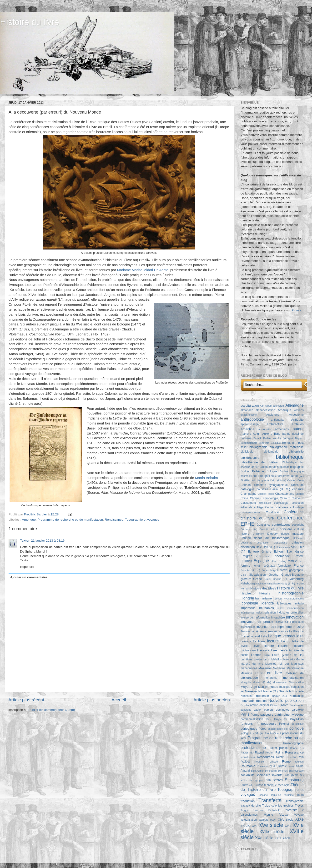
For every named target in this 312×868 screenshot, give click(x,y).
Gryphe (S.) (280, 579)
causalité (262, 489)
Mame (300, 659)
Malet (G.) (289, 659)
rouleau (299, 762)
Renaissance (114, 520)
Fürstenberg (269, 570)
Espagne (261, 561)
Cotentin (264, 529)
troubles (289, 806)
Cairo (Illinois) (278, 480)
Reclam (270, 753)
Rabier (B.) (247, 753)
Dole (259, 547)
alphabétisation (265, 410)
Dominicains (283, 547)
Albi (262, 406)
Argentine (247, 429)
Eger (290, 552)
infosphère (278, 618)
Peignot (284, 724)
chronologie (270, 498)
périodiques (249, 729)
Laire (264, 636)
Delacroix (298, 538)
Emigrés (247, 556)
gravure (246, 579)
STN (268, 780)
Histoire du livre (30, 22)
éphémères (262, 556)
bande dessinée (293, 434)
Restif (280, 757)
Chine (244, 498)
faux (301, 561)
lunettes (258, 659)
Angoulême (296, 415)
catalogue (248, 489)
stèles (244, 780)
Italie (300, 626)
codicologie (281, 503)
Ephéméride (281, 556)
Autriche (246, 434)
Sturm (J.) (247, 785)
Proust (273, 748)
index (281, 608)
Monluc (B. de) (262, 682)
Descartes (246, 543)
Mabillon (277, 659)
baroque (288, 438)
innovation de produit (257, 622)
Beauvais (264, 443)
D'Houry (272, 534)
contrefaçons (281, 525)
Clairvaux (298, 498)
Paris (245, 714)
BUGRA (245, 480)
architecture (275, 424)
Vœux (284, 815)
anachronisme (249, 415)
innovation (295, 617)
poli (286, 729)
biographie (297, 467)
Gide (243, 575)
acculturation (250, 406)
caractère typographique (271, 485)
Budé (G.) (297, 476)
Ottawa (274, 705)
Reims (280, 753)
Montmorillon (296, 682)
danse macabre (292, 534)
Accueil (119, 700)
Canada (246, 485)
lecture (273, 641)
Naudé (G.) (270, 691)
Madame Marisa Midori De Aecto (143, 270)
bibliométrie (271, 452)
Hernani (245, 589)
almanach (247, 410)
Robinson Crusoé (266, 762)
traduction (248, 801)
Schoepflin (271, 771)
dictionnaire (280, 543)
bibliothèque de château (260, 462)
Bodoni (245, 471)
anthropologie (252, 419)
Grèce (258, 579)
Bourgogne (297, 471)
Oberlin (245, 705)
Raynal (259, 753)
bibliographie (259, 447)
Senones (283, 771)
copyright (298, 525)
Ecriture (253, 551)
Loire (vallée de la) (288, 655)
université (291, 810)
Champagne (248, 494)
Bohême (258, 471)
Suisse (259, 785)
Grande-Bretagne (292, 575)
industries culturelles (290, 613)
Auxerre (267, 434)
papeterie (246, 710)
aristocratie (265, 429)
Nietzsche (247, 696)
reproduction (248, 757)
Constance (264, 525)
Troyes (299, 806)
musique (285, 687)
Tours (300, 795)
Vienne (269, 815)
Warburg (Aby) (267, 820)
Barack (257, 438)
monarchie (271, 678)
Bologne (272, 471)
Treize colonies (272, 806)
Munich (263, 687)
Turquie (245, 810)
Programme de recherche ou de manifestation (70, 520)
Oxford (284, 705)
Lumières (247, 659)
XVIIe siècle (272, 832)
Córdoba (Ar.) (249, 529)
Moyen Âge (249, 687)
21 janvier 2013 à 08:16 (48, 541)
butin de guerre (260, 480)
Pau (269, 719)
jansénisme (259, 631)
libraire (269, 646)
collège (259, 507)
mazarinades (249, 668)
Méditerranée (295, 668)
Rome (286, 761)
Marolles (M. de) (277, 664)
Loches (256, 655)
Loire (267, 655)
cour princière (282, 529)
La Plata (294, 631)
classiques (265, 503)
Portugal (258, 733)
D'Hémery (258, 534)
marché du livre (252, 664)
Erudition (246, 561)
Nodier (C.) (279, 696)
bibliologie (247, 452)
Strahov (278, 780)
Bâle (277, 434)
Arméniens (282, 429)
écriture (266, 552)
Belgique (276, 443)
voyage (299, 815)
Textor (25, 541)
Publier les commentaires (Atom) (52, 710)
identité (268, 603)
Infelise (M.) (247, 618)
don (293, 547)
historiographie (291, 593)
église (299, 551)
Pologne (246, 733)
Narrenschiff (254, 691)
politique (297, 728)
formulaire (284, 566)
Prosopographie (293, 743)
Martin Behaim (206, 478)
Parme (255, 715)
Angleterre (273, 415)
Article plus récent (26, 700)
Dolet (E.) (269, 547)
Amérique (29, 520)
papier (258, 710)
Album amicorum (275, 406)
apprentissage (250, 424)
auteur (298, 429)
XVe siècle (271, 825)
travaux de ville (251, 806)
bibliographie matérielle (287, 447)
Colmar (270, 507)
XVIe (288, 826)
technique (270, 785)
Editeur (279, 551)
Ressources (265, 757)
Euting (283, 561)
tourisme (289, 795)
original (264, 705)
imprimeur (248, 608)
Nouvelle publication (286, 700)
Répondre (27, 567)
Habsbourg (248, 584)
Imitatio (299, 604)
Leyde (256, 646)
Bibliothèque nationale (274, 467)
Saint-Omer (257, 771)
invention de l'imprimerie (274, 627)
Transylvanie (295, 801)
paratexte (298, 710)
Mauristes (297, 664)
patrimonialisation (252, 719)
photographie (275, 729)
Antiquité (297, 420)
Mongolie (246, 682)
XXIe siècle (282, 838)
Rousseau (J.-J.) (267, 766)
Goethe (273, 575)
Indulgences (247, 613)
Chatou (299, 494)
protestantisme (253, 748)
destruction (263, 543)
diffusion (298, 542)
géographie (296, 570)
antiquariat (278, 420)
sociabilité (248, 775)
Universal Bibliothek (267, 810)
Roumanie (248, 766)
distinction (248, 547)
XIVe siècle (286, 820)
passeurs (267, 715)
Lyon (267, 659)
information (263, 618)
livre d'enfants (281, 650)
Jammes (245, 631)
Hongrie (247, 598)
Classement (248, 503)
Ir (294, 627)
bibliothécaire (250, 458)
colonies (282, 507)
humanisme (264, 598)
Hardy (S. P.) (288, 584)
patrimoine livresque (289, 715)
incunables (266, 608)
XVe (255, 826)
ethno (274, 561)
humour (278, 599)
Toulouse (276, 795)
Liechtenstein (248, 650)
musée (274, 687)
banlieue (246, 438)
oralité (254, 705)
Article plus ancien (212, 700)
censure (298, 489)
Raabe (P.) (297, 748)
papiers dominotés (277, 710)
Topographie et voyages (142, 520)
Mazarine (265, 668)
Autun (257, 434)
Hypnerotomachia (294, 599)
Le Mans (259, 641)
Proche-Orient (273, 733)
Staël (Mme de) (294, 775)
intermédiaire (248, 627)
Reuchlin (291, 757)
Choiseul (255, 498)
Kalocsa (283, 631)
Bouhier (284, 471)
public (283, 748)
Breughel (264, 476)
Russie (282, 766)
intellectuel (297, 622)
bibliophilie (296, 451)
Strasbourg (294, 780)
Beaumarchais (249, 443)
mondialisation (293, 678)
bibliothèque (290, 457)
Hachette (261, 584)
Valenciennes (249, 815)
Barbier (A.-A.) (272, 438)
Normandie (297, 696)
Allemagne (295, 405)
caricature (297, 485)
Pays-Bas (280, 719)
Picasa (296, 310)
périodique (298, 724)
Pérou (262, 729)
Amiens (299, 410)
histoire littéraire (255, 593)
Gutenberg (296, 579)
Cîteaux (285, 498)
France (299, 566)
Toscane (263, 795)
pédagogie (269, 724)
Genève (282, 570)
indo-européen (295, 608)
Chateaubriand (285, 494)
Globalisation (257, 575)
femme (245, 566)
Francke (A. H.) (250, 570)
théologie (284, 785)
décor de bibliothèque (272, 538)
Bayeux (299, 438)
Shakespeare (296, 771)
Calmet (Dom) (295, 480)
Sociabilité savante (269, 775)
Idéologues (284, 604)
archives (298, 424)
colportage (297, 507)
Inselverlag (282, 622)
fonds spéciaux (264, 566)
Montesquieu (280, 682)
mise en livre (269, 673)
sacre (292, 766)
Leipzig (286, 641)
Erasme (299, 556)
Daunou (246, 538)
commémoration (251, 512)
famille (292, 561)
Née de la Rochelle (291, 691)
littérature (263, 650)
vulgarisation (249, 820)
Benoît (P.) (289, 443)
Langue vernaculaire (286, 636)
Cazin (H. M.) (280, 489)
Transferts (270, 800)
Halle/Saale (273, 584)
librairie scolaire (291, 646)
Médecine (279, 668)
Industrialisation (266, 613)
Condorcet (272, 512)
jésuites (272, 631)
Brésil (253, 476)
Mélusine (246, 673)
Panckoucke (297, 705)
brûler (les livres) (280, 476)
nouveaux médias (254, 701)
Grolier (267, 579)
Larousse (246, 641)
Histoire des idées (263, 588)
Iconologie (249, 603)
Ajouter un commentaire (29, 577)
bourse (244, 476)
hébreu (300, 584)
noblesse (263, 696)
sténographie (257, 780)
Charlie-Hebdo (266, 494)
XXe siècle (264, 838)
